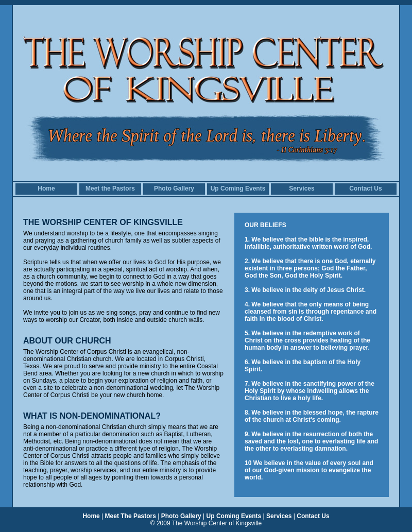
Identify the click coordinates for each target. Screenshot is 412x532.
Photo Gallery (174, 188)
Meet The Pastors (131, 516)
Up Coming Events (238, 188)
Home (46, 188)
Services (302, 188)
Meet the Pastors (110, 188)
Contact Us (365, 188)
